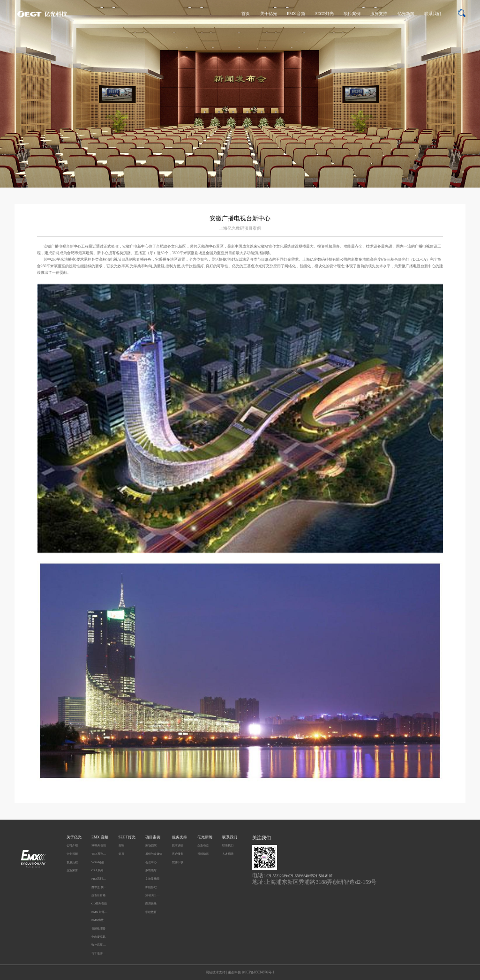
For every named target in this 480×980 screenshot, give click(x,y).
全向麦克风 (98, 937)
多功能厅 (151, 870)
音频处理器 (98, 928)
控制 (121, 845)
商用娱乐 (151, 903)
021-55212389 (276, 876)
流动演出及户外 (154, 895)
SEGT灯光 (324, 14)
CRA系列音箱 (100, 870)
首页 (246, 14)
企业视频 (72, 854)
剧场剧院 (151, 845)
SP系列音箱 (99, 845)
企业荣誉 (72, 870)
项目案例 (352, 14)
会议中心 (151, 862)
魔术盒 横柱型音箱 (100, 887)
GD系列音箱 (99, 903)
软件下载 (178, 862)
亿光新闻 (406, 14)
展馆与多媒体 (154, 854)
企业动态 (203, 845)
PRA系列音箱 (100, 878)
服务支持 (379, 14)
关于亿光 (269, 14)
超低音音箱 (98, 895)
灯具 (121, 854)
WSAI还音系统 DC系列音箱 (100, 862)
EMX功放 (97, 920)
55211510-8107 (321, 876)
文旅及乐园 (152, 878)
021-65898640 (298, 876)
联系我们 (433, 14)
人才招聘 (228, 854)
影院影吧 (151, 887)
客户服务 (178, 854)
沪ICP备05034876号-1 (258, 972)
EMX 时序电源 (100, 912)
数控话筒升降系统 (100, 945)
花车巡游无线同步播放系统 (100, 953)
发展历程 (72, 862)
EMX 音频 (296, 14)
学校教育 (151, 912)
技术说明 (178, 845)
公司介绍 (72, 845)
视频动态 (203, 854)
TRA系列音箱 (100, 854)
